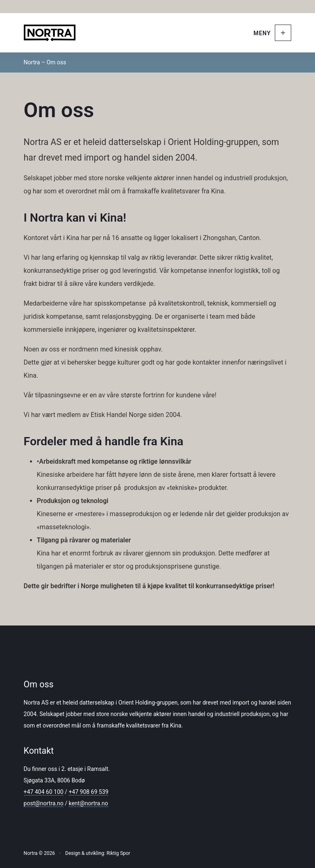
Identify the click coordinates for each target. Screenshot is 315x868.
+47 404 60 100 (44, 792)
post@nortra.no (44, 803)
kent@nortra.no (88, 803)
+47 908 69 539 (88, 792)
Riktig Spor (119, 853)
